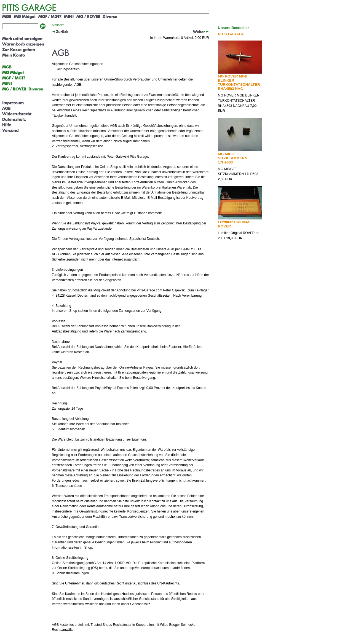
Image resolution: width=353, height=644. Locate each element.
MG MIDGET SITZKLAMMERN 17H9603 (233, 158)
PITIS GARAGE (231, 34)
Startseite (58, 25)
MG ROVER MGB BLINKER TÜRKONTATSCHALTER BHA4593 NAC (239, 82)
